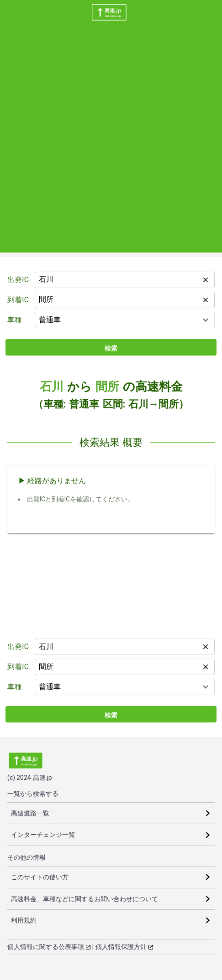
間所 (107, 387)
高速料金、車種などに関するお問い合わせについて (85, 899)
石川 (52, 387)
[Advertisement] (111, 142)
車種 (15, 320)
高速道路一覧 (30, 813)
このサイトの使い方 (40, 877)
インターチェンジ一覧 (43, 835)
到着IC (18, 300)
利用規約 (24, 920)
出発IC (18, 280)
